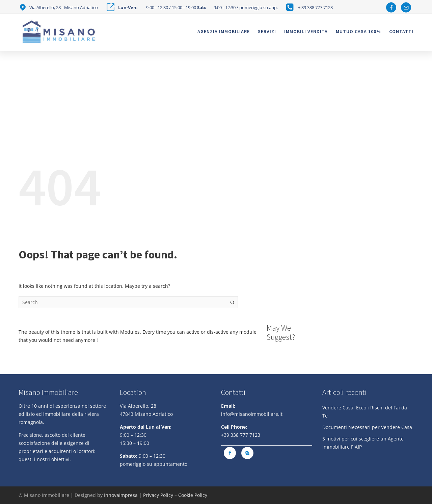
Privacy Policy (158, 495)
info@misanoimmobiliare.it (252, 414)
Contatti (401, 31)
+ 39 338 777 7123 (315, 7)
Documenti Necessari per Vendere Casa (367, 427)
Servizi (267, 31)
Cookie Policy (193, 495)
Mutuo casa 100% (358, 31)
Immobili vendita (306, 31)
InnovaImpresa (121, 495)
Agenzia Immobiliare (224, 31)
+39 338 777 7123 (241, 435)
